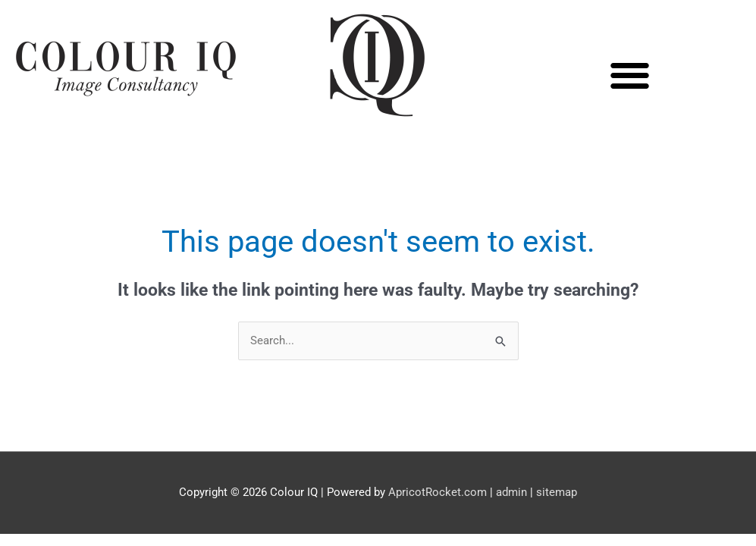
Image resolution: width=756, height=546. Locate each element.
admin (511, 492)
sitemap (557, 492)
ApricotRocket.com (438, 492)
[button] (631, 75)
